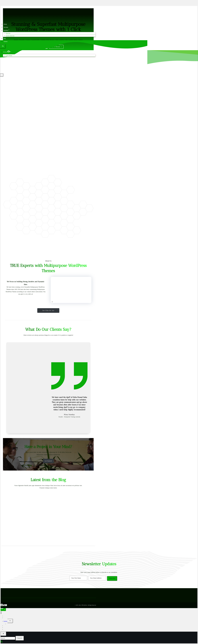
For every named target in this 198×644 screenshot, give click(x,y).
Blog (5, 38)
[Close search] (3, 634)
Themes (5, 626)
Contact (6, 41)
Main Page (8, 33)
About (5, 24)
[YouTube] (6, 606)
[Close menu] (1, 613)
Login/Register (9, 55)
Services (6, 27)
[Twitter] (4, 606)
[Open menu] (2, 75)
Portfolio (5, 621)
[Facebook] (2, 606)
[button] (11, 52)
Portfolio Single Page (10, 36)
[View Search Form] (3, 46)
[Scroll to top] (2, 610)
